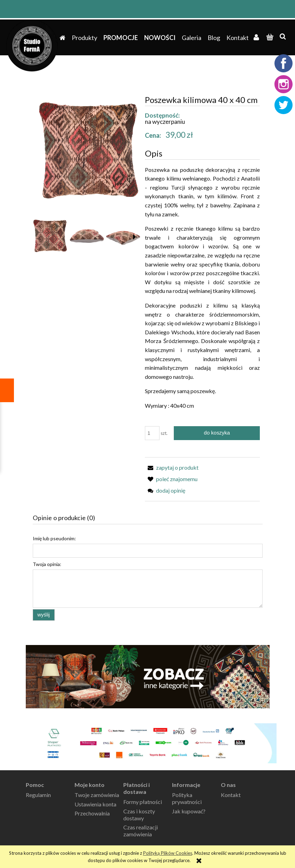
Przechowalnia (92, 813)
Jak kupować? (189, 811)
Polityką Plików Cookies (168, 853)
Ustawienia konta (95, 804)
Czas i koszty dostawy (139, 815)
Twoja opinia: (47, 564)
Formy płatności (143, 802)
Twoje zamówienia (97, 795)
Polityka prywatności (187, 798)
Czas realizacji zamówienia (141, 831)
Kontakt (231, 795)
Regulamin (38, 795)
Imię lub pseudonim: (54, 538)
